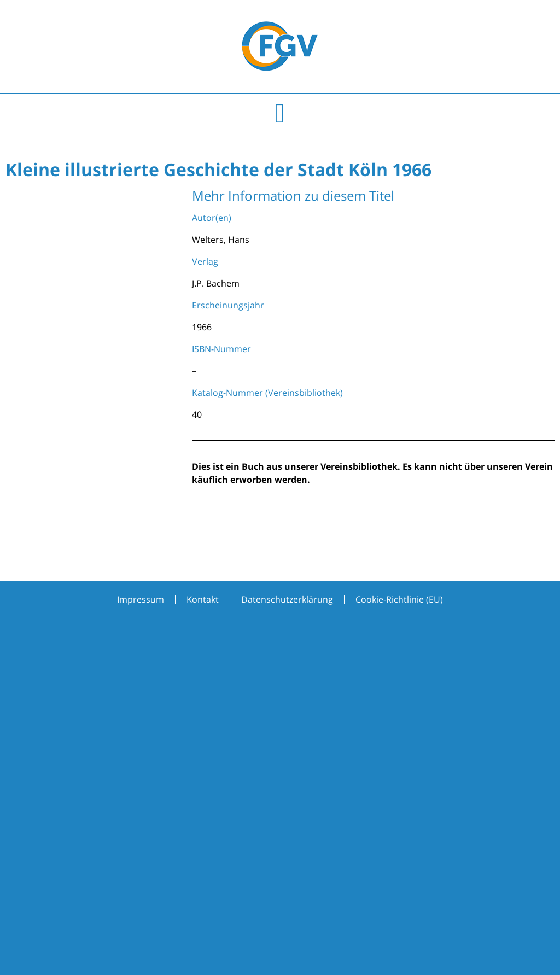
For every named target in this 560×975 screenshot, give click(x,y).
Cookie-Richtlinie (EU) (399, 599)
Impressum (141, 599)
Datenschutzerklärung (287, 599)
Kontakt (203, 599)
